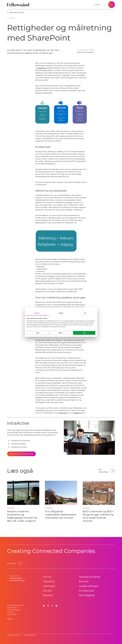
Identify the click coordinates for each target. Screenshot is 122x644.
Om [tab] (85, 313)
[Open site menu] (112, 5)
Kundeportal (86, 591)
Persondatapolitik (30, 635)
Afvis (38, 333)
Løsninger (49, 586)
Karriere (84, 581)
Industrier (49, 581)
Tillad (84, 333)
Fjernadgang (87, 595)
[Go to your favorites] (98, 5)
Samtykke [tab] (37, 313)
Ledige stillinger (89, 586)
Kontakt (10, 619)
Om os (47, 577)
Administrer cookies (14, 635)
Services (48, 595)
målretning (78, 413)
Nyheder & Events (90, 577)
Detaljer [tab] (61, 313)
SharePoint (42, 68)
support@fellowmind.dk (17, 580)
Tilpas (61, 333)
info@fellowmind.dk (16, 578)
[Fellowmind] (19, 5)
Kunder (47, 591)
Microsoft (63, 413)
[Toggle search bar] (104, 5)
